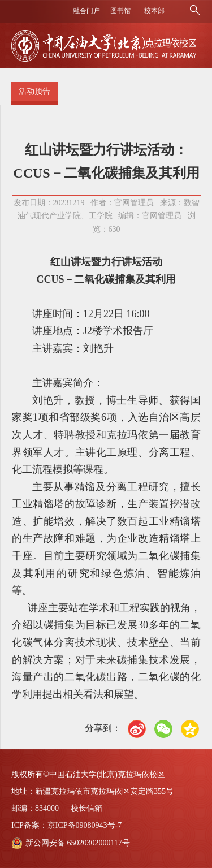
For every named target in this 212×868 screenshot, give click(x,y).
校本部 (154, 11)
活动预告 (34, 91)
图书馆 (120, 11)
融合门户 (86, 11)
